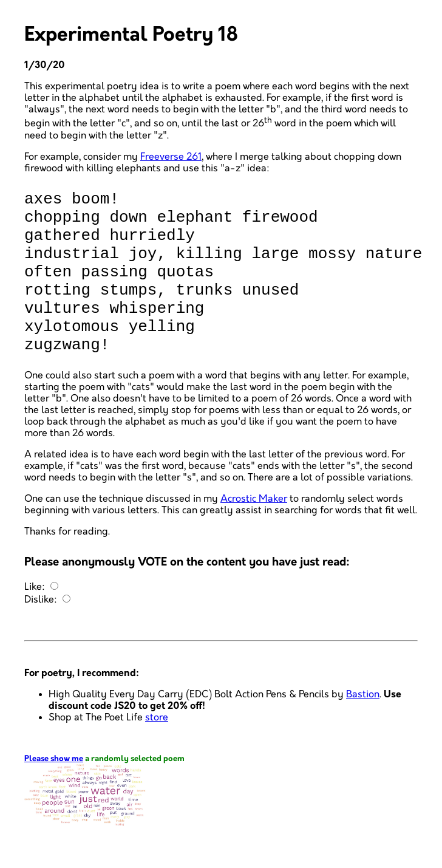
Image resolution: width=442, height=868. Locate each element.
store (157, 750)
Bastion (363, 727)
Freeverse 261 (171, 157)
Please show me (54, 792)
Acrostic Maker (254, 532)
